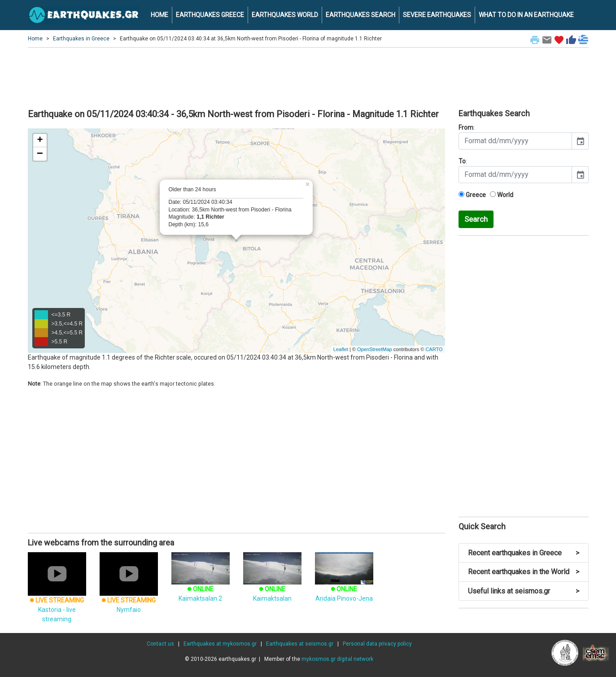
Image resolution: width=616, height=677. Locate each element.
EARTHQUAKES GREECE (210, 15)
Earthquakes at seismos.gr (300, 644)
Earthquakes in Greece (81, 39)
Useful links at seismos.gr (524, 591)
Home (35, 39)
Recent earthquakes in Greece (524, 553)
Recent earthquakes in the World (524, 572)
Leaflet (341, 349)
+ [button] (40, 141)
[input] (515, 141)
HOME (159, 15)
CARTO (434, 349)
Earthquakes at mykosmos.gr (220, 644)
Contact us (160, 644)
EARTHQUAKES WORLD (285, 15)
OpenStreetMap (375, 349)
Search (476, 219)
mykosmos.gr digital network (337, 659)
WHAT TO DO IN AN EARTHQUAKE (526, 15)
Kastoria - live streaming (57, 596)
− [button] (40, 154)
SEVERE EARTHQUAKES (437, 15)
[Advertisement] (308, 77)
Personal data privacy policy (377, 644)
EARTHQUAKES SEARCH (360, 15)
